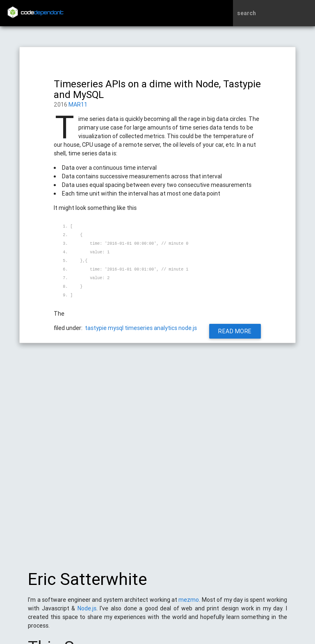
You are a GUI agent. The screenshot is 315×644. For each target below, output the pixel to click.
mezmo (189, 604)
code (42, 13)
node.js (188, 328)
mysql (116, 328)
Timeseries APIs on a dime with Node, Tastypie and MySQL (157, 89)
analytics (165, 328)
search (247, 13)
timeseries (139, 328)
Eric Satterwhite (87, 583)
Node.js (87, 612)
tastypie (96, 328)
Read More (235, 331)
